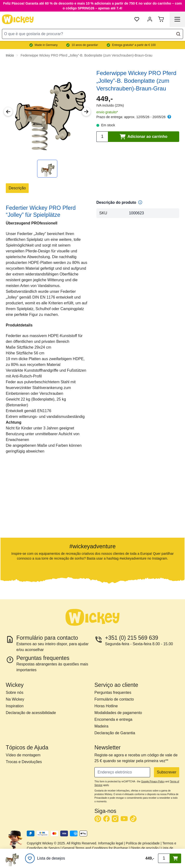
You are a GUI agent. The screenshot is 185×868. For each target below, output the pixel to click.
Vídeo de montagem (23, 755)
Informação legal (111, 843)
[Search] (178, 34)
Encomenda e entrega (113, 719)
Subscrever (167, 772)
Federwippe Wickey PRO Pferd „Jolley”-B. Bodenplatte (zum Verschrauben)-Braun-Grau (86, 55)
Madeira (101, 726)
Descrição (17, 188)
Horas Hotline (106, 706)
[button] (29, 500)
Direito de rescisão (145, 848)
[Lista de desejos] (45, 858)
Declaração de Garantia (115, 733)
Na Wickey (15, 699)
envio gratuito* (107, 112)
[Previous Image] (8, 112)
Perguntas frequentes (113, 692)
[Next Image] (86, 112)
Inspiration (15, 706)
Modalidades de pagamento (118, 713)
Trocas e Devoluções (24, 762)
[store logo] (18, 19)
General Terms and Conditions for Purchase (95, 848)
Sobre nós (15, 692)
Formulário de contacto (114, 699)
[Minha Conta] (150, 19)
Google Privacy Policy (153, 782)
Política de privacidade (143, 843)
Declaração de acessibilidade (31, 713)
